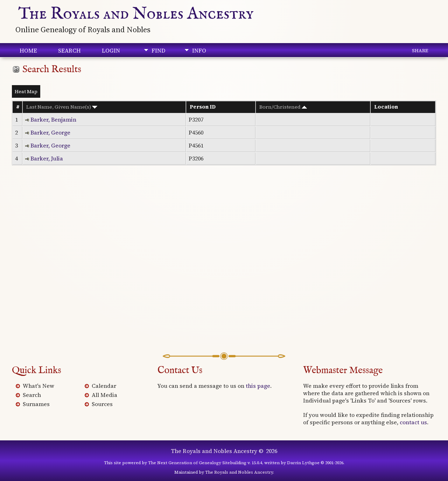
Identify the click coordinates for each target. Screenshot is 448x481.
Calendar (104, 386)
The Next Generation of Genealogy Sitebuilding (197, 463)
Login (111, 50)
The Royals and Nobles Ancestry (136, 14)
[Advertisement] (224, 269)
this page (258, 386)
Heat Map (26, 91)
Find (158, 50)
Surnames (36, 404)
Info (199, 50)
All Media (104, 395)
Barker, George (50, 132)
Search (69, 50)
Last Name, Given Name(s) (62, 107)
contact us (413, 422)
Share (420, 50)
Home (28, 50)
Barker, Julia (47, 158)
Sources (102, 404)
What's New (38, 386)
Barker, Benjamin (53, 119)
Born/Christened (283, 107)
